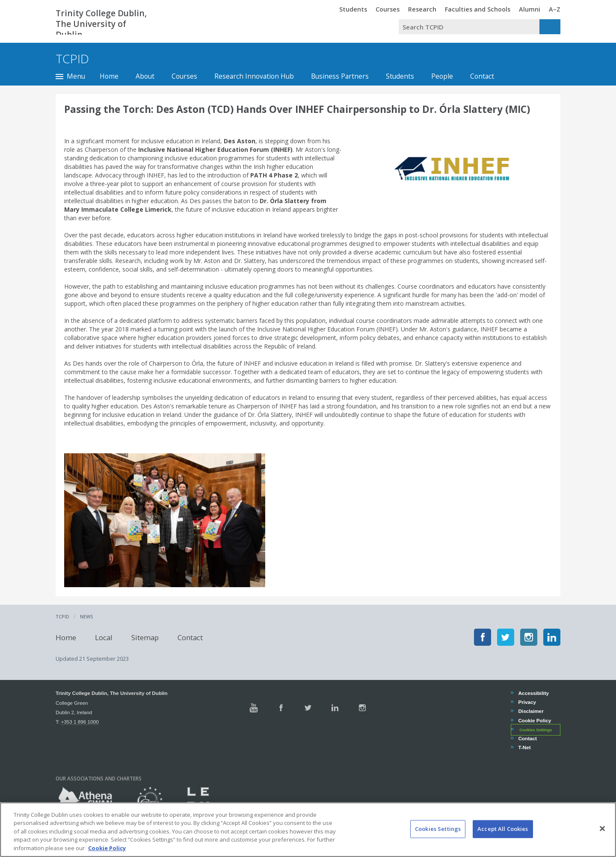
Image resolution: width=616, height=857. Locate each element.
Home (109, 76)
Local (104, 637)
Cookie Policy (534, 720)
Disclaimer (530, 711)
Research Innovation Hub (254, 76)
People (442, 76)
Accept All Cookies (503, 839)
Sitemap (145, 637)
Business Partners (340, 76)
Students (400, 76)
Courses (184, 76)
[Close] (602, 839)
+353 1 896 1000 (80, 722)
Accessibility (533, 693)
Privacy (527, 702)
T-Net (524, 747)
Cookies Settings (536, 730)
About (145, 76)
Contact (482, 76)
